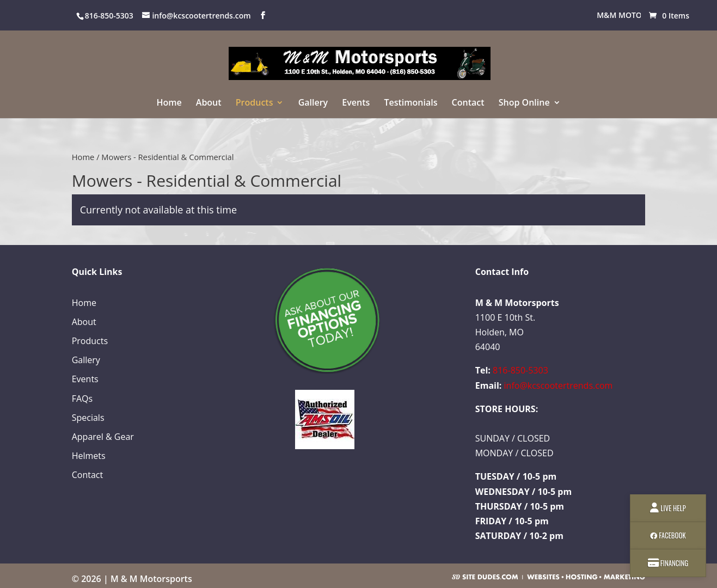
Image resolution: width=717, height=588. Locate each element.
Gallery (313, 103)
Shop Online (524, 103)
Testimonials (410, 103)
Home (169, 103)
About (209, 103)
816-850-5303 (520, 370)
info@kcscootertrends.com (559, 385)
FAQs (82, 399)
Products (255, 103)
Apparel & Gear (103, 437)
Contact (468, 103)
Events (356, 103)
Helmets (89, 456)
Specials (88, 418)
